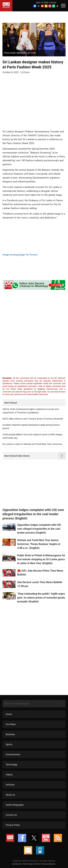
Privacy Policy (13, 825)
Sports (9, 744)
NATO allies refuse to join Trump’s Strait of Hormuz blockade (33, 419)
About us (10, 795)
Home (9, 714)
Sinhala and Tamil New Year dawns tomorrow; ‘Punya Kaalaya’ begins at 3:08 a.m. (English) (39, 544)
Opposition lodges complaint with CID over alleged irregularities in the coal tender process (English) (39, 529)
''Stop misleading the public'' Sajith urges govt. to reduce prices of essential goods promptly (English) (41, 598)
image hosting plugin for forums (20, 255)
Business (10, 734)
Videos (9, 775)
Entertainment (13, 754)
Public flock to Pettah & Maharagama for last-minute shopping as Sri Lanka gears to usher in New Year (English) (41, 559)
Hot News (11, 724)
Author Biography (15, 805)
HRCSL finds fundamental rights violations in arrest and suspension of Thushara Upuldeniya (31, 411)
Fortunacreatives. (48, 864)
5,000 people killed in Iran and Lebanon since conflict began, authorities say (33, 436)
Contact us (11, 815)
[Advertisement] (32, 104)
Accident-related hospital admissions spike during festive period (31, 427)
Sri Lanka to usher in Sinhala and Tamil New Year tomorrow (32, 444)
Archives (10, 785)
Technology (12, 765)
